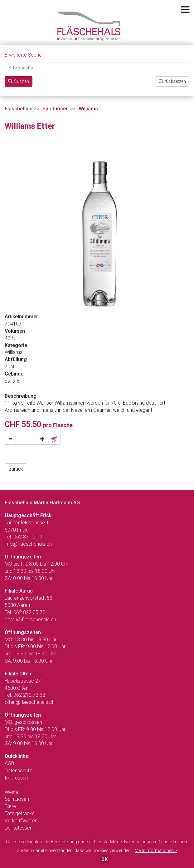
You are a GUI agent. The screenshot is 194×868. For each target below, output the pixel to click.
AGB (10, 763)
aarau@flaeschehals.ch (30, 620)
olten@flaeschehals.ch (30, 702)
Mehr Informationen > (156, 850)
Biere (10, 806)
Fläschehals (19, 109)
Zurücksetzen (172, 81)
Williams (88, 109)
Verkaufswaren (21, 821)
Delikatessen (19, 828)
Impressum (17, 778)
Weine (11, 792)
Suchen (19, 81)
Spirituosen (56, 109)
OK (105, 859)
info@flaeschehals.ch (28, 544)
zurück (16, 469)
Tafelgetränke (20, 813)
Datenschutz (18, 771)
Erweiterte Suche (23, 55)
